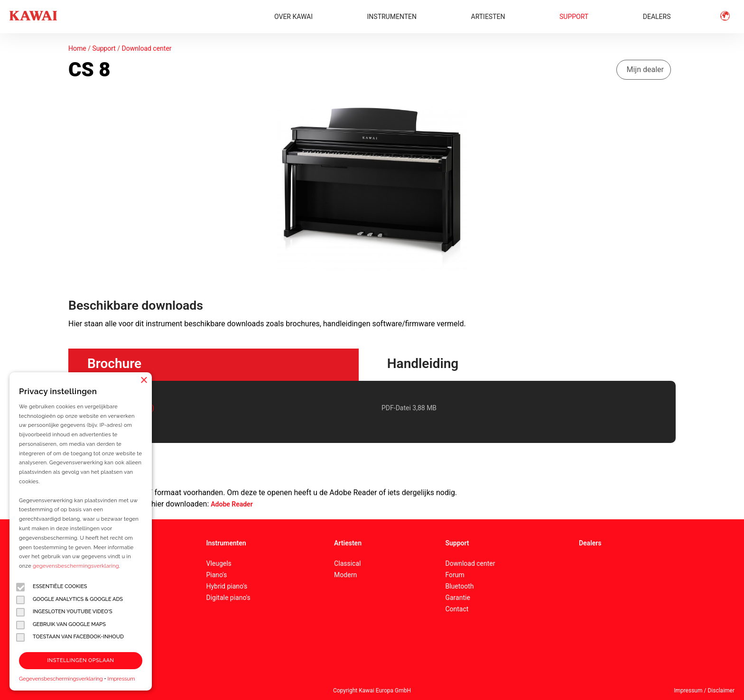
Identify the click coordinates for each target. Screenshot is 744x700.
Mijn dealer (646, 69)
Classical (347, 563)
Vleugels (219, 563)
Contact (457, 609)
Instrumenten (226, 543)
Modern (345, 575)
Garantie (457, 598)
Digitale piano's (228, 598)
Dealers (590, 543)
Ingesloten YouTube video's (64, 612)
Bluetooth (459, 586)
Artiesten (348, 543)
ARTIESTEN (488, 17)
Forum (455, 575)
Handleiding (423, 364)
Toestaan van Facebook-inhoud (70, 637)
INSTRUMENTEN (392, 17)
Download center (147, 48)
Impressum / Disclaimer (704, 691)
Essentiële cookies (52, 587)
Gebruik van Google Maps (61, 625)
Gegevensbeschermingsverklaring (61, 679)
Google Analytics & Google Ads (70, 600)
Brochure (114, 364)
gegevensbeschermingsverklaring (76, 566)
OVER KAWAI (293, 17)
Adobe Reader (232, 504)
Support (104, 48)
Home (77, 48)
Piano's (216, 575)
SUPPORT (574, 17)
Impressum (121, 679)
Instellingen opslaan (81, 660)
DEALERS (657, 17)
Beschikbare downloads (136, 305)
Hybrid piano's (227, 586)
